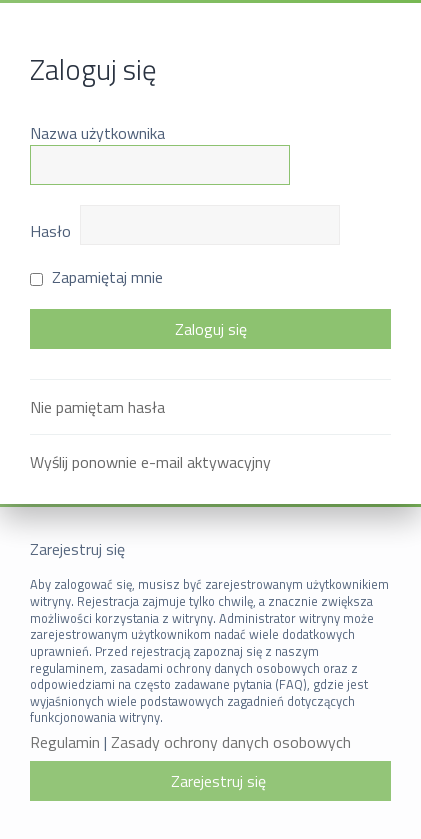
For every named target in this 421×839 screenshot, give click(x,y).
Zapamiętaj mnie (96, 277)
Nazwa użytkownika (97, 133)
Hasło (50, 231)
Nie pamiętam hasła (97, 407)
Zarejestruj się (218, 781)
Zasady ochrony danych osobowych (231, 742)
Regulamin (65, 742)
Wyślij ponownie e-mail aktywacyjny (150, 462)
